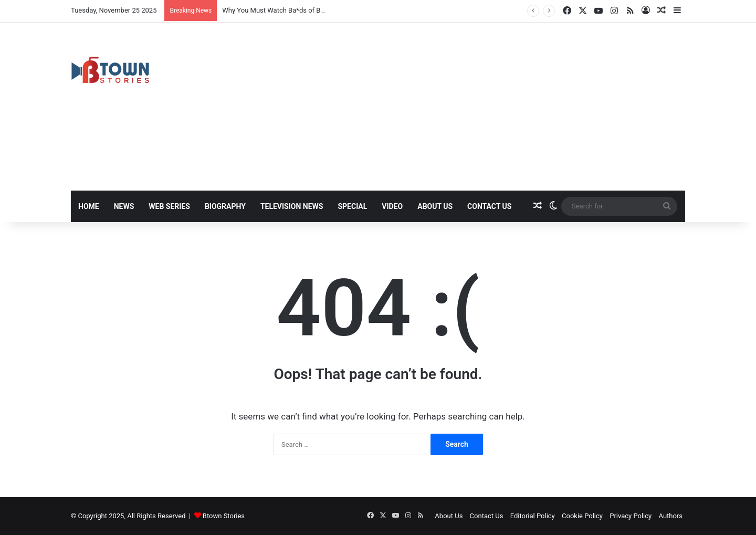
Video (392, 206)
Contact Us (489, 206)
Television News (292, 206)
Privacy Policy (631, 516)
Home (89, 206)
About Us (435, 206)
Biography (225, 206)
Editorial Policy (533, 516)
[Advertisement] (483, 107)
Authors (670, 516)
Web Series (169, 206)
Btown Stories (224, 516)
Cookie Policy (582, 516)
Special (352, 206)
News (124, 206)
